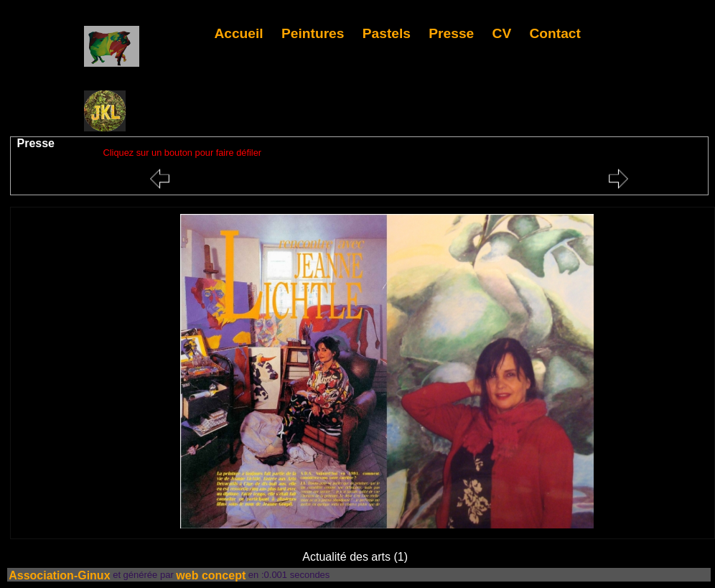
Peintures (313, 33)
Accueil (238, 33)
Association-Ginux (59, 575)
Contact (555, 33)
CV (502, 33)
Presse (451, 33)
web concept (211, 575)
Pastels (387, 33)
